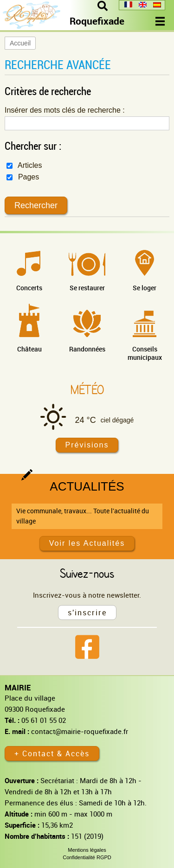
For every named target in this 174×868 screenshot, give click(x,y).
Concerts (29, 288)
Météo (87, 389)
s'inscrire (87, 613)
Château (29, 349)
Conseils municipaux (145, 353)
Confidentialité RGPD (87, 857)
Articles (24, 165)
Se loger (145, 288)
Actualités (87, 486)
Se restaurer (87, 288)
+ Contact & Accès (52, 753)
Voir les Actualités (87, 543)
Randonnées (87, 349)
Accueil (20, 43)
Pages (23, 177)
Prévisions (87, 445)
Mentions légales (87, 850)
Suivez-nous (87, 573)
